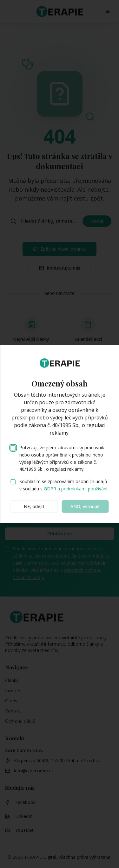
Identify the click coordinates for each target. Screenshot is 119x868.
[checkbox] (13, 448)
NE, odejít (34, 506)
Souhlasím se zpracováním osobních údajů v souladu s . (64, 485)
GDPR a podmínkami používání (76, 489)
